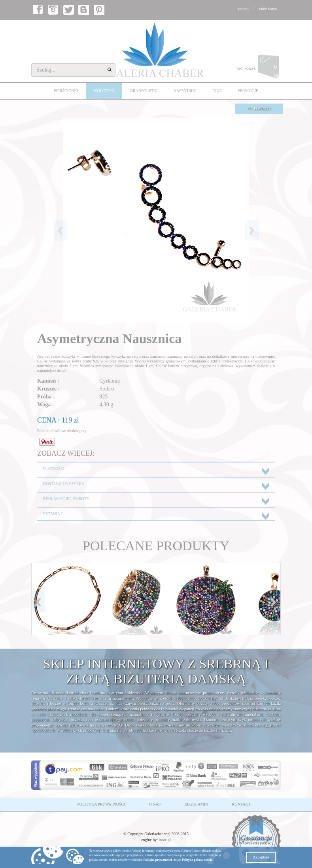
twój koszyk (259, 69)
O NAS (155, 804)
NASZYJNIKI (185, 91)
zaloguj (244, 9)
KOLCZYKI (104, 91)
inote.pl (165, 840)
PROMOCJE (248, 91)
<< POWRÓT (259, 108)
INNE (217, 91)
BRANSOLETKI (144, 91)
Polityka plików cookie (197, 860)
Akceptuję (261, 857)
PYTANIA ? (53, 514)
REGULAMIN (196, 804)
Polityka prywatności (157, 860)
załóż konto (268, 9)
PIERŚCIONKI (66, 91)
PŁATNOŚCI (54, 469)
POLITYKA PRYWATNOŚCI (101, 804)
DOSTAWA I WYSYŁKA (64, 484)
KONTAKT (241, 804)
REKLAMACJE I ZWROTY (66, 499)
